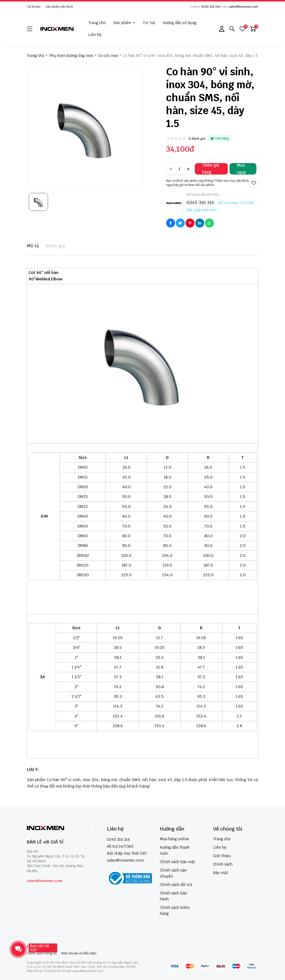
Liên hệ (95, 35)
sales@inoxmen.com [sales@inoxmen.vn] (125, 860)
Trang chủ (97, 23)
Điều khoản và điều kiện (79, 953)
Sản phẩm (124, 23)
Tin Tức (149, 23)
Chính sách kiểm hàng (175, 911)
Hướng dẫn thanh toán (175, 850)
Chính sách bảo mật (178, 862)
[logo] (57, 29)
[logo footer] (56, 828)
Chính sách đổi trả (176, 885)
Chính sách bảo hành (173, 896)
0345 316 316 (211, 7)
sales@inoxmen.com (243, 7)
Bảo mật (221, 873)
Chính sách (223, 864)
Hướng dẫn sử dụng (180, 23)
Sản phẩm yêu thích (59, 7)
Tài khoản (34, 7)
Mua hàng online (174, 839)
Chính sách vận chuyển (173, 873)
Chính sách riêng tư (42, 953)
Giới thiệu (222, 856)
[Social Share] (171, 223)
